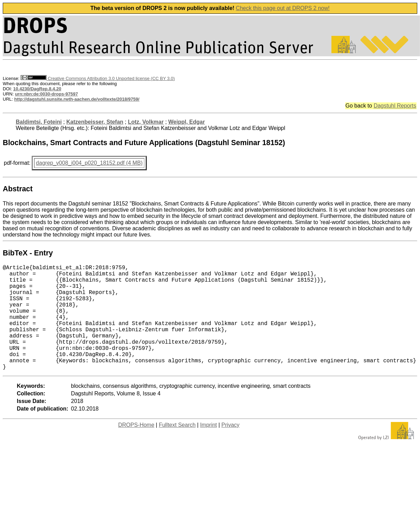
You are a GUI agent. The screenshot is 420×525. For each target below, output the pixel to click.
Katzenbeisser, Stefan (95, 122)
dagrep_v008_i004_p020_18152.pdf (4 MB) (89, 163)
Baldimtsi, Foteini (39, 122)
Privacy (231, 448)
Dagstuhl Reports (395, 106)
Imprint (209, 448)
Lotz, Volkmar (146, 122)
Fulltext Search (177, 448)
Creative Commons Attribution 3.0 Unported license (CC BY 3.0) (98, 78)
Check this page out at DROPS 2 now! (283, 8)
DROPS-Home (136, 448)
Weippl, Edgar (186, 122)
